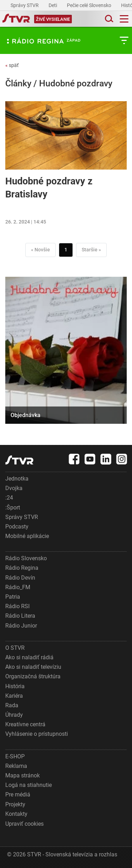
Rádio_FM (18, 587)
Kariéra (14, 696)
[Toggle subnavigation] (124, 40)
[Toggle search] (108, 19)
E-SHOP (15, 756)
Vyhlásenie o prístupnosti (37, 734)
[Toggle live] (53, 19)
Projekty (15, 804)
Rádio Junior (21, 626)
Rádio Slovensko (26, 558)
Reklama (16, 766)
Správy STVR (25, 5)
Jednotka (17, 479)
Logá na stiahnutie (29, 785)
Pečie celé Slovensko (90, 5)
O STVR (15, 648)
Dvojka (14, 488)
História (15, 686)
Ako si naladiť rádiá (29, 657)
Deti (53, 5)
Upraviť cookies (24, 824)
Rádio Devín (20, 578)
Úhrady (14, 715)
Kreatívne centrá (25, 724)
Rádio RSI (17, 606)
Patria (13, 597)
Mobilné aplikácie (27, 536)
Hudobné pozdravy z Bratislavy (49, 188)
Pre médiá (18, 794)
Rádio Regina (22, 568)
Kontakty (16, 814)
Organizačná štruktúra (33, 676)
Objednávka (26, 415)
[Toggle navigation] (124, 19)
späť (12, 65)
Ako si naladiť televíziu (33, 667)
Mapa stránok (23, 775)
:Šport (13, 508)
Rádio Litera (20, 616)
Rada (12, 705)
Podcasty (17, 527)
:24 (9, 498)
